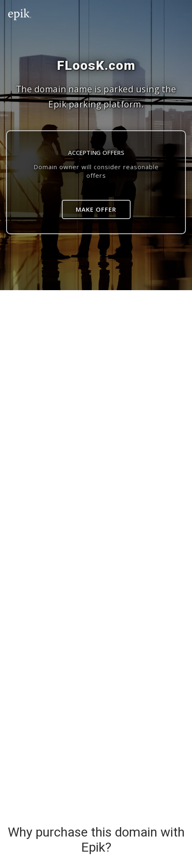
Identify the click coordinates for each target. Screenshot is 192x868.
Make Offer (96, 209)
